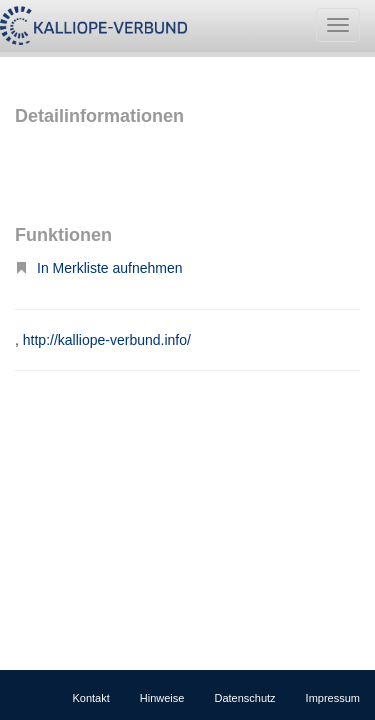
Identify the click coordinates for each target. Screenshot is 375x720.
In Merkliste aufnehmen (99, 268)
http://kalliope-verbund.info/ (107, 340)
